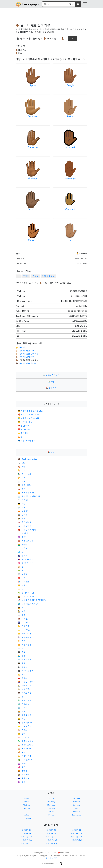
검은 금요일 (25, 474)
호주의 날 (24, 778)
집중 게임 (51, 388)
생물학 (23, 585)
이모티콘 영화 (26, 671)
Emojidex (33, 240)
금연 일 (23, 500)
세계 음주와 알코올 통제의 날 (32, 600)
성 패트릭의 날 (26, 593)
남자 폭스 (24, 511)
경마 (22, 489)
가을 (22, 467)
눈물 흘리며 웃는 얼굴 (28, 418)
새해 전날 (24, 582)
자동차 (23, 678)
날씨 (22, 507)
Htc (76, 808)
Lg (70, 240)
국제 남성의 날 (26, 493)
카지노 (23, 730)
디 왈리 (23, 533)
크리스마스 (24, 749)
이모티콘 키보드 (51, 375)
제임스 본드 (25, 693)
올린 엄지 (23, 433)
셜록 (22, 611)
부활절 (23, 574)
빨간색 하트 (24, 429)
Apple (33, 85)
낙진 (22, 504)
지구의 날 (24, 704)
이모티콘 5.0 (51, 833)
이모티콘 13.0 (76, 837)
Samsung (33, 147)
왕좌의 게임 (25, 660)
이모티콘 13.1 (27, 840)
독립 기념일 (25, 522)
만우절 (23, 545)
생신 (22, 589)
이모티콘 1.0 (27, 830)
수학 (22, 615)
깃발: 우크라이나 (26, 441)
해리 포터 (24, 774)
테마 (51, 452)
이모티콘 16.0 (52, 843)
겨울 (22, 481)
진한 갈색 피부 (48, 276)
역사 (22, 648)
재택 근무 (24, 689)
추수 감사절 (25, 715)
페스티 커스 (25, 756)
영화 (22, 652)
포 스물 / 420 (25, 760)
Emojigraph (30, 4)
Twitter (70, 116)
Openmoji (70, 209)
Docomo (52, 815)
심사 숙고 (24, 630)
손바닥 (35, 276)
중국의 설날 (25, 700)
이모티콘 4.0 (27, 833)
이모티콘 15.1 (27, 843)
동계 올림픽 (25, 526)
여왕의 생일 (25, 645)
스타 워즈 (24, 622)
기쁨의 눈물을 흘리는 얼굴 (30, 411)
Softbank (76, 812)
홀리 (22, 782)
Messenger (70, 178)
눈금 (22, 518)
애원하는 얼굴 (25, 422)
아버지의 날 (25, 634)
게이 (22, 478)
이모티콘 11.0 (76, 833)
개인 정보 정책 (51, 858)
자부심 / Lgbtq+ (26, 682)
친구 (22, 719)
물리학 (23, 556)
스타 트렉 (24, 626)
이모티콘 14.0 (52, 840)
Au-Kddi (27, 815)
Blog (51, 382)
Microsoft (70, 147)
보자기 (26, 276)
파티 (22, 752)
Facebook (33, 116)
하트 (22, 767)
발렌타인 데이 (26, 563)
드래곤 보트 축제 (27, 530)
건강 (22, 470)
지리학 (23, 708)
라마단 (23, 537)
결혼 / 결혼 (24, 485)
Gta (21, 463)
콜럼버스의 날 (26, 745)
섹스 (22, 608)
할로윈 (23, 771)
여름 (22, 641)
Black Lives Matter (27, 459)
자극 (22, 674)
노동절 (23, 515)
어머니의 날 (25, 637)
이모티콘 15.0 (76, 840)
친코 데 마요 (25, 723)
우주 (22, 663)
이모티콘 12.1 (52, 837)
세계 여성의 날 (26, 596)
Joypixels (33, 209)
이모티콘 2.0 (51, 830)
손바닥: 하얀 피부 (25, 351)
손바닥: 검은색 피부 (26, 363)
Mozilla (52, 812)
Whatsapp (33, 178)
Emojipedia (27, 818)
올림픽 (23, 656)
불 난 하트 (23, 426)
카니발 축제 (25, 726)
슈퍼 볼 (23, 619)
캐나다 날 (24, 737)
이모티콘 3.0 (76, 830)
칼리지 (23, 734)
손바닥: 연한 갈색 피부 (27, 354)
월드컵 (23, 667)
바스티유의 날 (26, 559)
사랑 (22, 578)
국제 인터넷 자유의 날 (29, 496)
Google (70, 85)
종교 (22, 697)
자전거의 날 (25, 685)
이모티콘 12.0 (27, 837)
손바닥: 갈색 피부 (25, 357)
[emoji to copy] (63, 39)
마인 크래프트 (26, 541)
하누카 (23, 763)
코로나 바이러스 (27, 741)
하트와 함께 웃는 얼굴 (28, 414)
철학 (22, 711)
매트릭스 (23, 548)
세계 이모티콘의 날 (28, 604)
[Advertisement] (52, 15)
